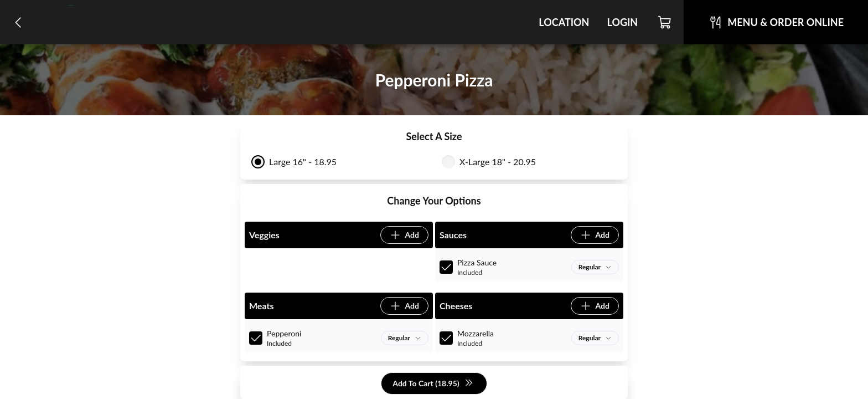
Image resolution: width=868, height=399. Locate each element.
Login (622, 22)
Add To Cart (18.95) (433, 384)
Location (564, 22)
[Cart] (665, 22)
